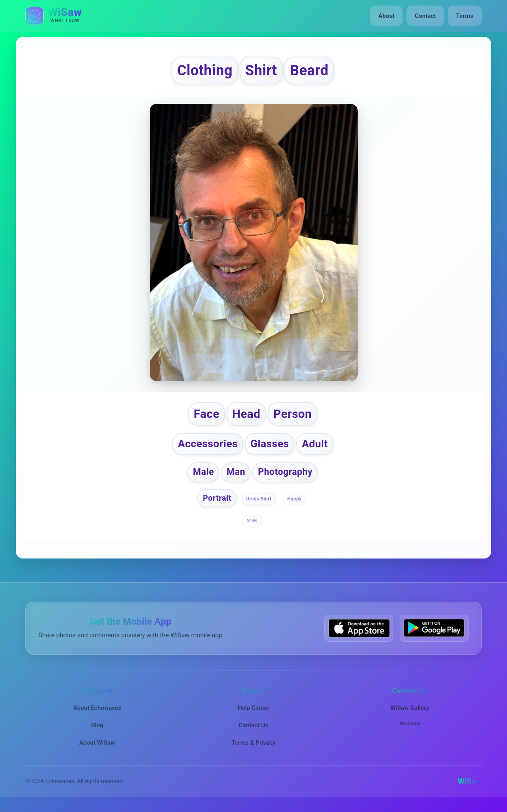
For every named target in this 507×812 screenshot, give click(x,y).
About (388, 16)
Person (294, 417)
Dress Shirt (259, 504)
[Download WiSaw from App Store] (359, 634)
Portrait (217, 504)
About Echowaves (97, 713)
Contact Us (254, 730)
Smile (253, 526)
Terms (465, 16)
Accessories (206, 448)
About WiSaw (97, 748)
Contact (426, 16)
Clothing (201, 71)
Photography (286, 477)
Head (246, 417)
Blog (97, 730)
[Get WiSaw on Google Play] (434, 634)
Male (202, 477)
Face (204, 417)
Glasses (271, 448)
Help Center (253, 713)
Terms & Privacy (253, 748)
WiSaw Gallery (410, 713)
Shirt (262, 71)
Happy (294, 504)
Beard (314, 71)
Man (235, 477)
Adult (317, 448)
